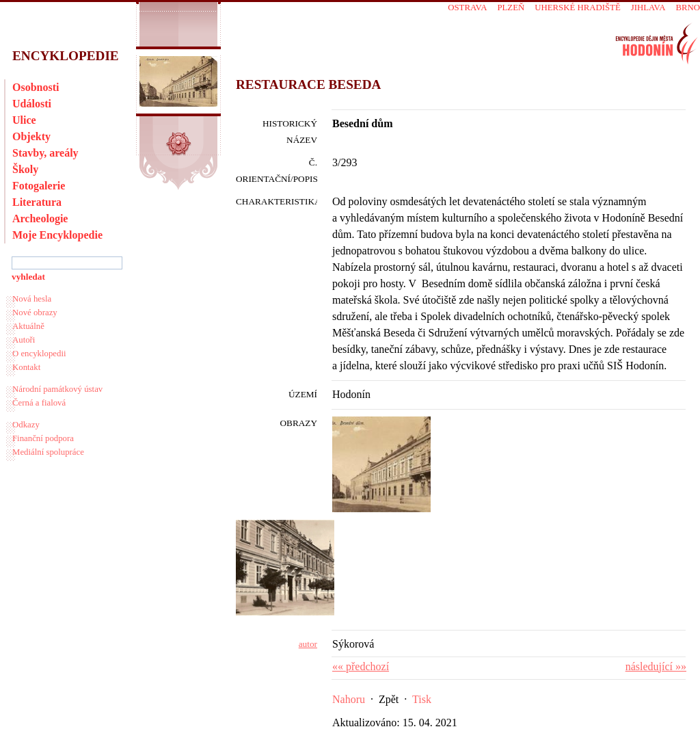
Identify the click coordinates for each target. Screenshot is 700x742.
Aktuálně (28, 326)
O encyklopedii (39, 354)
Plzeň (511, 8)
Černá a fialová (39, 403)
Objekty (31, 136)
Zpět (389, 699)
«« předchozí (361, 666)
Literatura (37, 202)
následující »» (656, 666)
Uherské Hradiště (577, 8)
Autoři (24, 340)
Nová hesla (32, 299)
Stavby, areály (45, 153)
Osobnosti (36, 87)
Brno (688, 8)
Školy (25, 169)
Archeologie (40, 218)
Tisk (422, 699)
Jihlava (648, 8)
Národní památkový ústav (57, 389)
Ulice (24, 120)
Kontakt (26, 367)
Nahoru (349, 699)
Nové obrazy (35, 313)
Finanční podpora (43, 438)
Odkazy (26, 425)
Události (32, 104)
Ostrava (467, 8)
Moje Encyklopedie (57, 235)
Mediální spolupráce (48, 452)
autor (308, 644)
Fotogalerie (39, 186)
